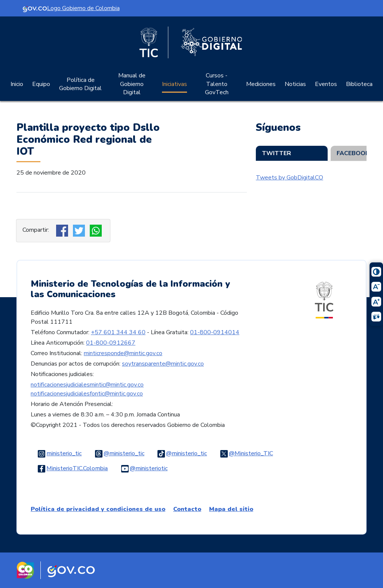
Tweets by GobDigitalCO (289, 178)
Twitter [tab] (276, 153)
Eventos (326, 84)
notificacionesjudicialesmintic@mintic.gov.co (87, 385)
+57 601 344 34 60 (118, 332)
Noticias (295, 84)
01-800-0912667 (111, 343)
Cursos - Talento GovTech (217, 84)
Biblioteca (359, 84)
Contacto (187, 509)
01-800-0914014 (215, 332)
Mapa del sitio (231, 509)
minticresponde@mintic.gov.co (123, 353)
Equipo (41, 84)
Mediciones (261, 84)
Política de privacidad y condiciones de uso (98, 509)
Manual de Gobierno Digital (132, 84)
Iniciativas (174, 84)
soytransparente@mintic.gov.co (163, 364)
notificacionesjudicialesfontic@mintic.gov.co (87, 394)
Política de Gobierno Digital (80, 84)
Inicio (17, 84)
